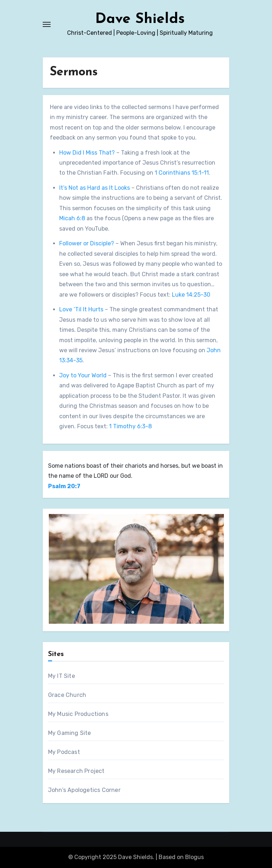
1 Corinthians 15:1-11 (182, 173)
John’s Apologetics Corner (84, 790)
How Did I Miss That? (87, 153)
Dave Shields (140, 19)
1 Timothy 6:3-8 (130, 426)
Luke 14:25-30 (191, 295)
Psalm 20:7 (64, 486)
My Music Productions (78, 714)
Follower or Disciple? (87, 243)
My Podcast (64, 752)
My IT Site (62, 676)
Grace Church (67, 695)
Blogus (194, 857)
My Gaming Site (70, 733)
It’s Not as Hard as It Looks (95, 188)
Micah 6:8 (72, 218)
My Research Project (76, 771)
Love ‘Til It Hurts (81, 309)
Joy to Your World (83, 375)
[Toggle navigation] (47, 24)
